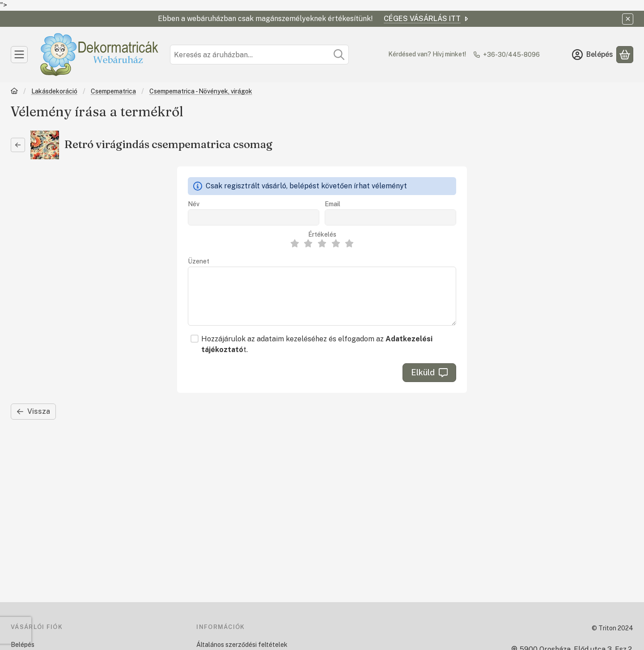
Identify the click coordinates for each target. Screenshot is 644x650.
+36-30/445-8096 (511, 55)
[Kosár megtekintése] (625, 55)
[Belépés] (593, 55)
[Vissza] (18, 145)
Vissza (33, 411)
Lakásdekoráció (54, 91)
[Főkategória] (14, 92)
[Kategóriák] (19, 55)
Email (333, 204)
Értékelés (322, 234)
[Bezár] (628, 19)
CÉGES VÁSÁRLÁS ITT (427, 19)
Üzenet (199, 261)
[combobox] (259, 55)
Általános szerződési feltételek (242, 645)
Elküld (429, 372)
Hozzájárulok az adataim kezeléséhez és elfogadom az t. (317, 344)
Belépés (23, 645)
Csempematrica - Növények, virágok (201, 91)
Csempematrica (113, 91)
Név (194, 204)
